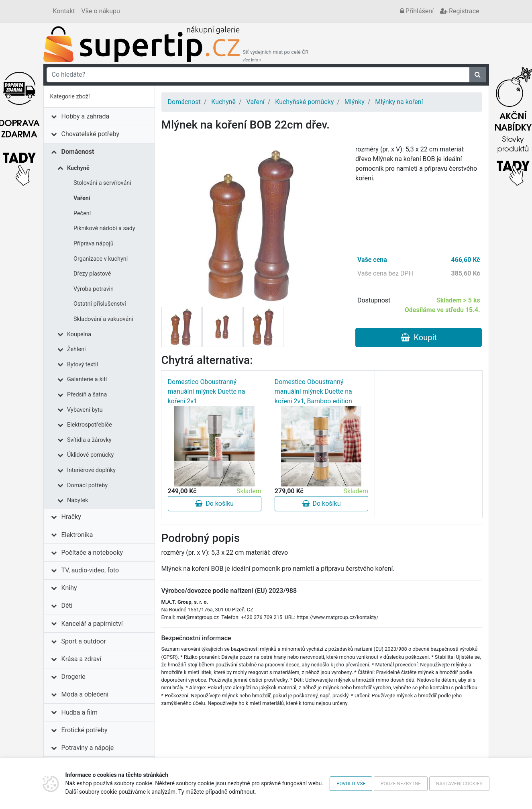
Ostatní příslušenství (100, 304)
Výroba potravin (94, 289)
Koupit (419, 337)
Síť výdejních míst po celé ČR (276, 56)
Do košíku (214, 504)
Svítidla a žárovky (89, 440)
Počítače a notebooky (92, 553)
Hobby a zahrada (86, 116)
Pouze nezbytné (401, 784)
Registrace (460, 11)
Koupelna (79, 334)
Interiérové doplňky (91, 470)
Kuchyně (78, 168)
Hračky (71, 517)
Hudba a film (79, 712)
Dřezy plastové (92, 274)
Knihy (69, 588)
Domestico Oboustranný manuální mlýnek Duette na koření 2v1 (207, 391)
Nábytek (78, 500)
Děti (67, 606)
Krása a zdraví (82, 659)
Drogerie (73, 677)
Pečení (82, 213)
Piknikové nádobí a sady (104, 228)
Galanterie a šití (87, 379)
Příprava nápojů (94, 244)
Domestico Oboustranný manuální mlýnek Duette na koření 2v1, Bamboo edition (313, 391)
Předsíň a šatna (87, 395)
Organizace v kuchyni (101, 259)
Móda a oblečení (85, 694)
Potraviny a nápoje (88, 748)
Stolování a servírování (102, 183)
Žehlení (76, 349)
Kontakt (64, 11)
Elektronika (77, 535)
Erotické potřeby (85, 730)
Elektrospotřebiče (90, 425)
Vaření (82, 198)
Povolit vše (351, 784)
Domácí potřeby (87, 485)
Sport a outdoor (84, 641)
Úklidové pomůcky (90, 455)
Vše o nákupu (101, 11)
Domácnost (78, 152)
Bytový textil (83, 365)
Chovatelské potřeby (90, 134)
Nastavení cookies (459, 784)
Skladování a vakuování (103, 319)
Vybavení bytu (85, 410)
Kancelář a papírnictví (92, 624)
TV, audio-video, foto (90, 570)
